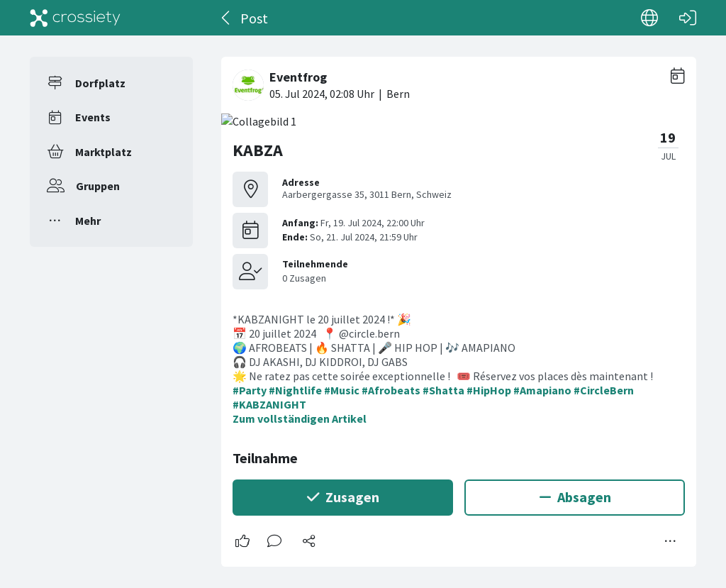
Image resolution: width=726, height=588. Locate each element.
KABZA (258, 150)
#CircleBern (604, 390)
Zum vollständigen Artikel (300, 418)
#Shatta (443, 390)
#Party (250, 390)
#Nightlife (295, 390)
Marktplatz (104, 152)
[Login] (688, 18)
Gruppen (98, 186)
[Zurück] (227, 18)
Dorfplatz (100, 83)
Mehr (88, 221)
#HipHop (489, 390)
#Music (342, 390)
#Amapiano (542, 390)
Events (93, 117)
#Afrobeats (391, 390)
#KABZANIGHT (269, 404)
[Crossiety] (75, 18)
